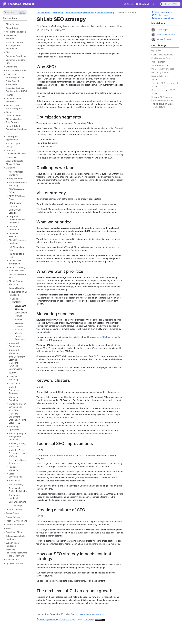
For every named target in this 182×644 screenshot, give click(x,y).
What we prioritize (160, 65)
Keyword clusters (159, 76)
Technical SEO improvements (165, 83)
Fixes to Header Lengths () (87, 614)
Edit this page (159, 15)
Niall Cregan (160, 30)
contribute (89, 619)
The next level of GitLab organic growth (163, 105)
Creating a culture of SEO (163, 90)
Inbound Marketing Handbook (80, 13)
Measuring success (161, 72)
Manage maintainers (163, 18)
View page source (162, 12)
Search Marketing (105, 13)
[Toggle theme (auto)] (154, 4)
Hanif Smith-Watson (163, 35)
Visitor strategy (158, 62)
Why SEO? (156, 51)
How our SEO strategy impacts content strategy (163, 99)
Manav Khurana (161, 39)
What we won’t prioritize (163, 69)
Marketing (58, 13)
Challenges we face (161, 58)
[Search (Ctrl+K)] (170, 4)
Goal (155, 80)
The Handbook (44, 13)
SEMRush (106, 337)
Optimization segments (162, 55)
